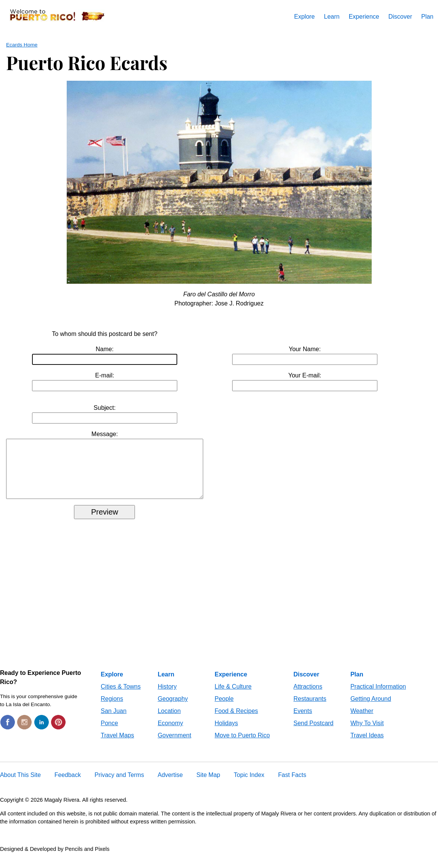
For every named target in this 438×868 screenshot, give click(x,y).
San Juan (114, 720)
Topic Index (249, 784)
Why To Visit (367, 732)
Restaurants (310, 708)
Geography (173, 708)
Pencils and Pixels (87, 858)
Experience (364, 17)
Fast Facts (292, 784)
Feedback (68, 784)
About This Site (20, 784)
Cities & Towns (121, 696)
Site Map (208, 784)
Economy (171, 732)
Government (175, 744)
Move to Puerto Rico (242, 744)
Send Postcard (314, 732)
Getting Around (371, 708)
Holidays (226, 732)
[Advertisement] (219, 615)
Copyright (12, 809)
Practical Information (378, 696)
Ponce (109, 732)
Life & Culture (233, 696)
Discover (400, 17)
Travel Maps (117, 744)
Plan (427, 17)
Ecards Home (22, 45)
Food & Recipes (236, 720)
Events (303, 720)
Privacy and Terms (119, 784)
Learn (332, 17)
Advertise (170, 784)
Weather (362, 720)
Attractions (308, 696)
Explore (305, 17)
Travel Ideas (367, 744)
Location (169, 720)
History (167, 696)
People (224, 708)
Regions (112, 708)
